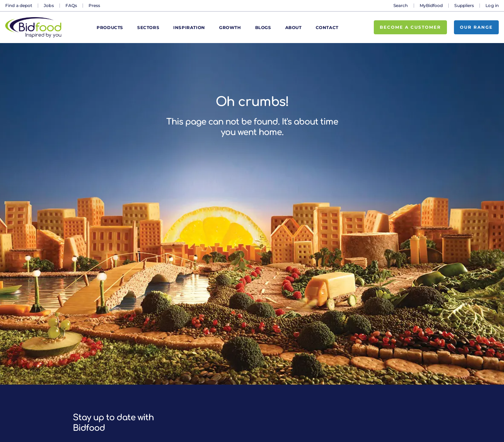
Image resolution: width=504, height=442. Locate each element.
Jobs (49, 5)
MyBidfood (431, 5)
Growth (230, 27)
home (270, 132)
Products (110, 27)
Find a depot (19, 5)
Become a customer (410, 27)
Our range (476, 27)
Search (401, 5)
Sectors (148, 27)
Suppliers (464, 5)
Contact (327, 27)
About (293, 27)
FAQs (71, 5)
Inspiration (189, 27)
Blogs (263, 27)
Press (94, 5)
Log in (492, 5)
